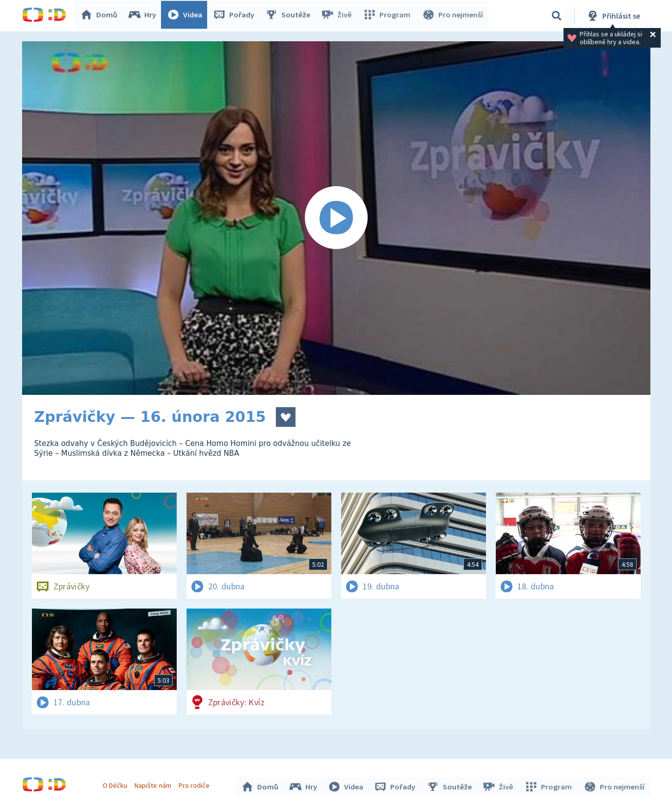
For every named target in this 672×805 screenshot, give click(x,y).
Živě (339, 16)
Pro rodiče (195, 784)
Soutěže (290, 16)
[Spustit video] (336, 218)
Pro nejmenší (453, 16)
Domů (101, 16)
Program (388, 16)
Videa (187, 16)
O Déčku (116, 784)
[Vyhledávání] (557, 16)
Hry (145, 16)
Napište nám (154, 784)
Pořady (236, 16)
